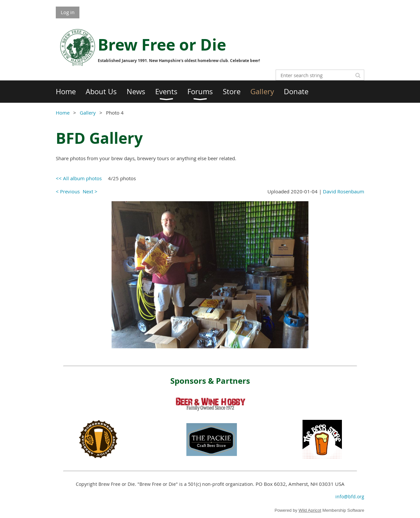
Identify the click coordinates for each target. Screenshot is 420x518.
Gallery (88, 113)
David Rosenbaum (344, 191)
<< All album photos (79, 178)
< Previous (68, 191)
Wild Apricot (310, 510)
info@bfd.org (350, 496)
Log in (68, 12)
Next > (90, 191)
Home (63, 113)
